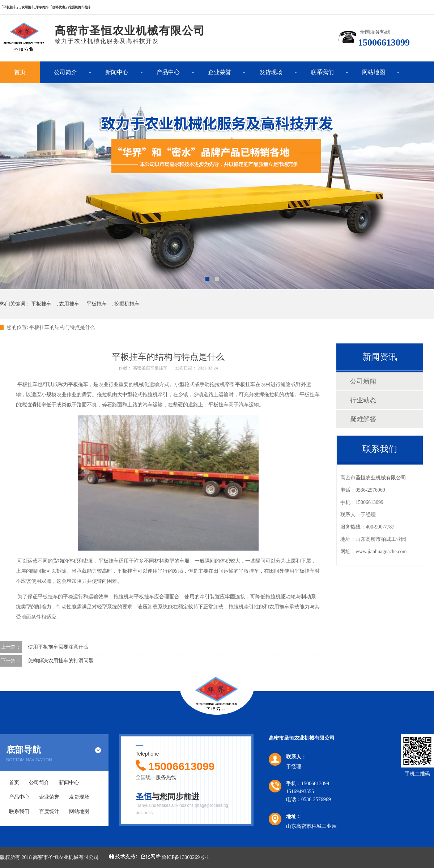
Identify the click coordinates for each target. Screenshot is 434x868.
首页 (20, 72)
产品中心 (168, 72)
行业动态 (363, 400)
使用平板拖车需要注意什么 (57, 647)
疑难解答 (363, 419)
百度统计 (49, 811)
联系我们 (322, 72)
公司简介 (65, 72)
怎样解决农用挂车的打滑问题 (59, 661)
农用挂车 (69, 304)
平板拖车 (97, 304)
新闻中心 (117, 72)
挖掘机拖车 (127, 304)
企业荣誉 (220, 72)
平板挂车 (41, 304)
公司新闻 (363, 381)
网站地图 (374, 72)
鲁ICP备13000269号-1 (185, 857)
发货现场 (271, 72)
